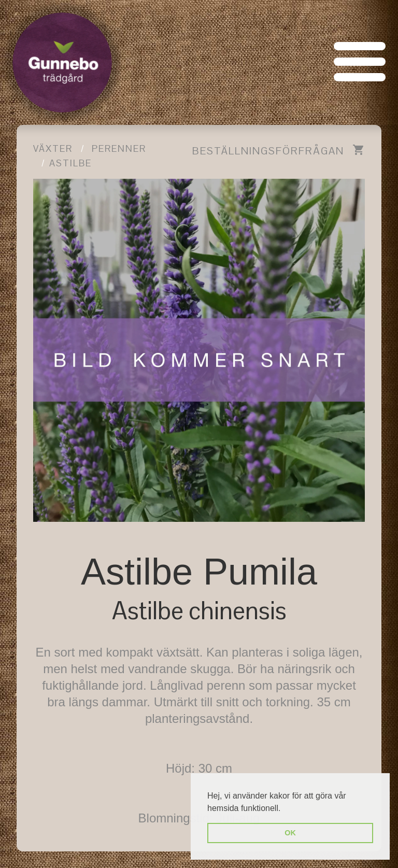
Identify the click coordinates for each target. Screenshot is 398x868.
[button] (285, 809)
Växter (53, 148)
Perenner (119, 148)
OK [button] (290, 833)
